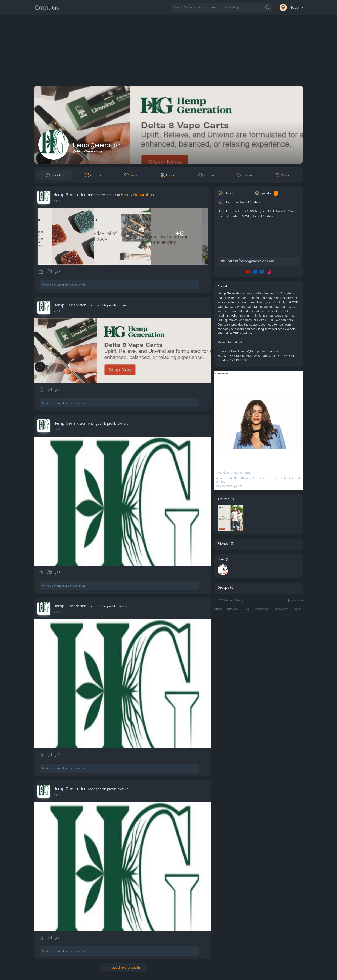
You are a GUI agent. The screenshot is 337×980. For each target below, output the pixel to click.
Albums (223, 499)
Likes (221, 559)
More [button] (298, 609)
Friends (223, 544)
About (218, 609)
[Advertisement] (168, 51)
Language (295, 600)
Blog (247, 609)
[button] (222, 8)
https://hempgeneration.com (251, 261)
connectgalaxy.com (229, 486)
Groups (223, 588)
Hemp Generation (97, 145)
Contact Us (262, 609)
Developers (281, 609)
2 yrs (57, 200)
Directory (233, 609)
